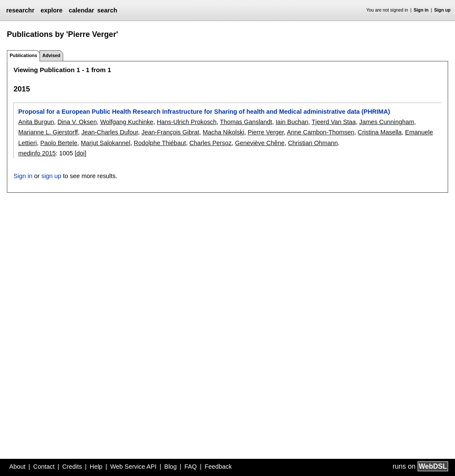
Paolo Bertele (59, 143)
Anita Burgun (36, 122)
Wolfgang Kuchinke (127, 122)
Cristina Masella (379, 132)
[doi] (81, 153)
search (107, 10)
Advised (51, 55)
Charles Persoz (211, 143)
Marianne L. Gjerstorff (48, 132)
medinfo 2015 (37, 153)
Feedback (218, 467)
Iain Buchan (292, 122)
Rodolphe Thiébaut (160, 143)
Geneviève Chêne (260, 143)
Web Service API (133, 467)
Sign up (443, 10)
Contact (44, 467)
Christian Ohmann (313, 143)
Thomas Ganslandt (246, 122)
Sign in (421, 10)
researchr (20, 10)
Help (96, 467)
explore (51, 10)
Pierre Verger (266, 132)
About (18, 467)
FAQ (191, 467)
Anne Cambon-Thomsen (321, 132)
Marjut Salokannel (105, 143)
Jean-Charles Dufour (110, 132)
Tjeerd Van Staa (334, 122)
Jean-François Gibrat (170, 132)
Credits (72, 467)
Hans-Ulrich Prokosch (187, 122)
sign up (51, 176)
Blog (170, 467)
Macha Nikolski (224, 132)
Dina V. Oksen (77, 122)
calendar (81, 10)
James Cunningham (387, 122)
